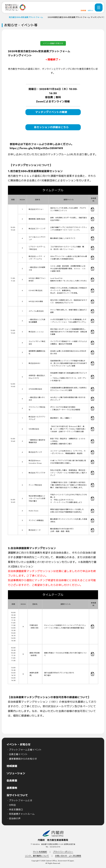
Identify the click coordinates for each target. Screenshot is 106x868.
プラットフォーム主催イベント (25, 750)
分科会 (12, 805)
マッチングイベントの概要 (51, 112)
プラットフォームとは (21, 800)
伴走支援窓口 (16, 810)
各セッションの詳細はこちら (51, 127)
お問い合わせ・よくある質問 (68, 856)
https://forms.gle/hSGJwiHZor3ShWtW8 (36, 148)
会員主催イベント (18, 754)
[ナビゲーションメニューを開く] (99, 7)
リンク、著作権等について (37, 856)
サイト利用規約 (40, 852)
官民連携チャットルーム (22, 814)
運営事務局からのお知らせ (23, 759)
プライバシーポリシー (63, 852)
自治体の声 (15, 819)
